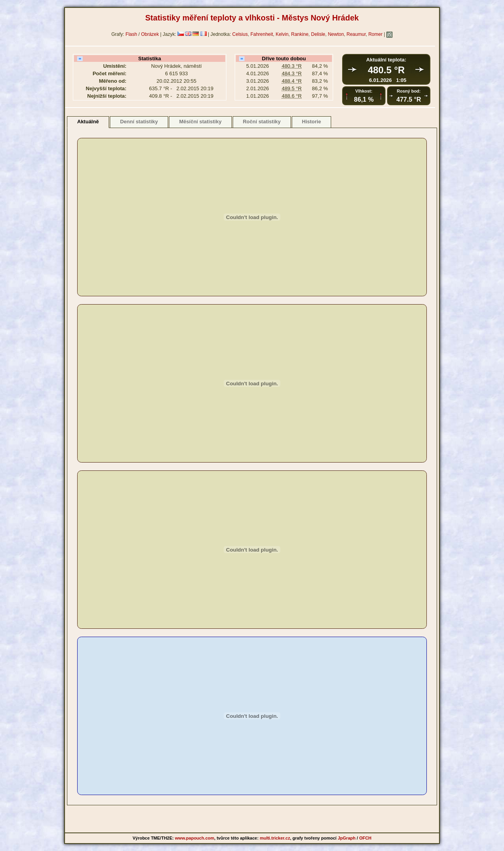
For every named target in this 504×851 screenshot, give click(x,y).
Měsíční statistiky (200, 122)
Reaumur (356, 34)
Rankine (300, 34)
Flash (131, 34)
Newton (336, 34)
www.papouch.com (195, 838)
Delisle (318, 34)
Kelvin (282, 34)
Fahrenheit (262, 34)
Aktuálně (88, 122)
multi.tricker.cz (275, 838)
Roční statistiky (262, 122)
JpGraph (347, 838)
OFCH (365, 838)
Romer (375, 34)
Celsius (240, 34)
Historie (311, 122)
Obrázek (150, 34)
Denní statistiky (139, 122)
